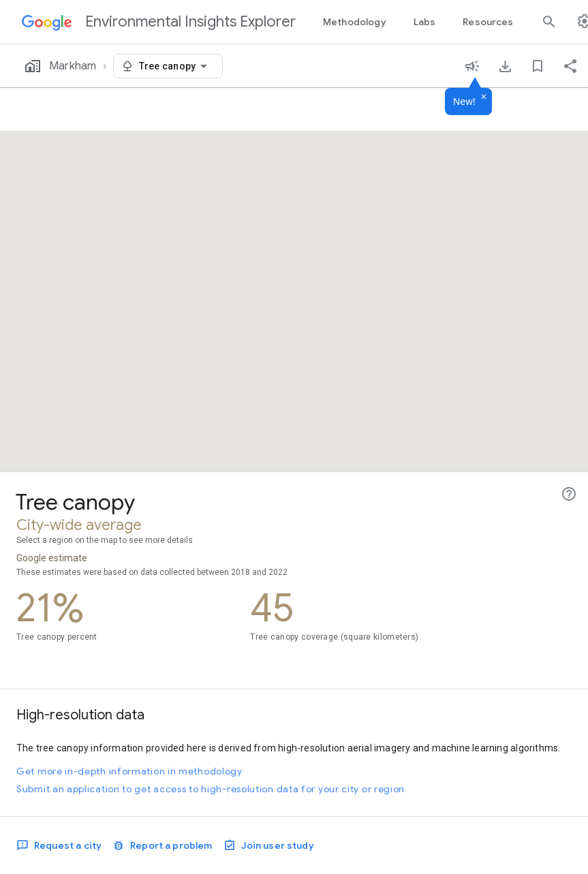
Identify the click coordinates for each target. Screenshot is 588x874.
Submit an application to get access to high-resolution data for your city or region (211, 789)
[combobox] (176, 66)
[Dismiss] (484, 97)
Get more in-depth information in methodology (129, 771)
